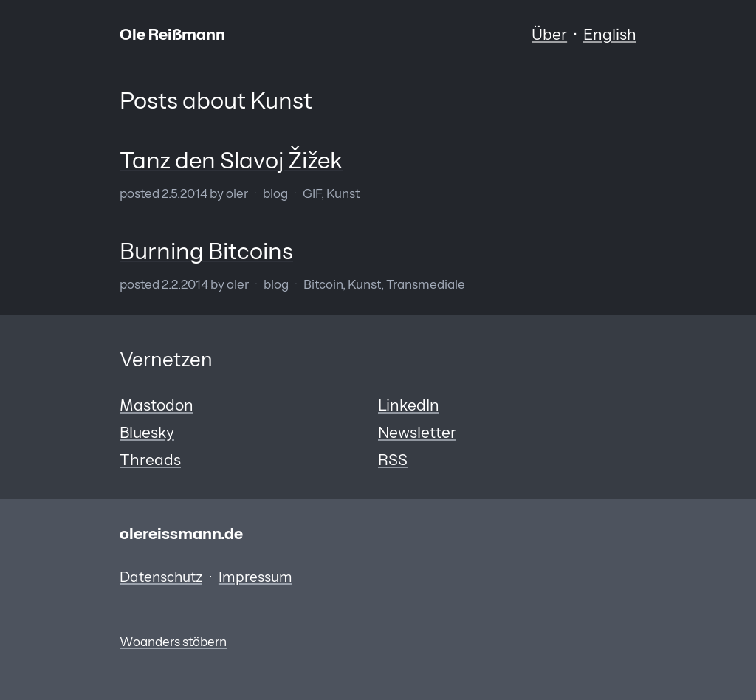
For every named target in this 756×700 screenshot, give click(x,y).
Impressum (255, 577)
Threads (150, 459)
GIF (312, 193)
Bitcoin (323, 284)
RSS (393, 459)
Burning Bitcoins (206, 251)
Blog (275, 193)
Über (549, 34)
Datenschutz (161, 577)
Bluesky (147, 432)
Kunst (343, 193)
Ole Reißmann (172, 34)
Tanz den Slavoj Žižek (231, 160)
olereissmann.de (181, 533)
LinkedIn (409, 405)
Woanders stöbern (173, 642)
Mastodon (157, 405)
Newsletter (417, 432)
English (610, 34)
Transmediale (426, 284)
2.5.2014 (185, 193)
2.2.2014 (185, 284)
